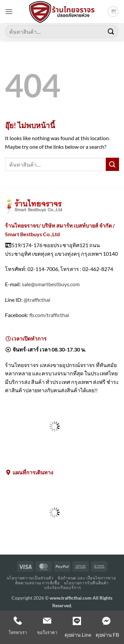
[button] (9, 11)
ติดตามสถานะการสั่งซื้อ (37, 583)
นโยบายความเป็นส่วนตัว (30, 578)
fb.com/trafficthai (49, 315)
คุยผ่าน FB (107, 635)
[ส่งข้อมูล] (111, 31)
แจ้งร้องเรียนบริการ (63, 588)
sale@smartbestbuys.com (51, 284)
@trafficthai (37, 300)
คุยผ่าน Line (78, 635)
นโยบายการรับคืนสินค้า (86, 583)
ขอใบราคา (47, 632)
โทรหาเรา (18, 632)
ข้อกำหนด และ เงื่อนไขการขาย (87, 578)
